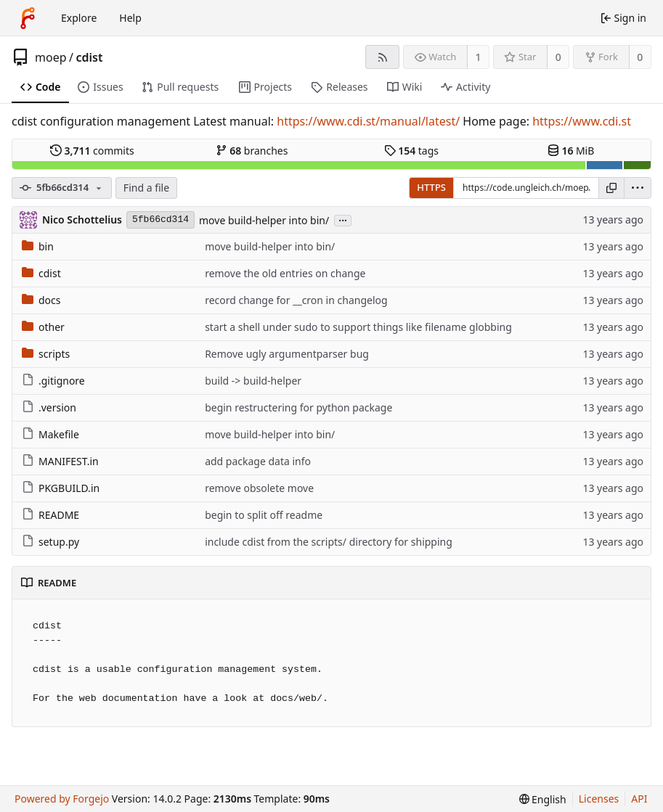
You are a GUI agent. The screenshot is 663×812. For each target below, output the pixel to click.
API (639, 799)
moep (51, 57)
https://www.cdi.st (582, 121)
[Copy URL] (611, 188)
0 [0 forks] (640, 57)
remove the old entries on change (285, 273)
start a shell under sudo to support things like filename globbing (358, 327)
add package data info (258, 461)
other (43, 327)
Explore (79, 18)
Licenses (599, 799)
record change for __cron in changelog (296, 300)
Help (130, 18)
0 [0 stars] (558, 57)
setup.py (50, 542)
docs (41, 300)
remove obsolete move (259, 488)
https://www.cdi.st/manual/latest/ (368, 121)
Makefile (50, 434)
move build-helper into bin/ (264, 220)
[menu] (638, 188)
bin (38, 246)
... (343, 220)
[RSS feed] (382, 57)
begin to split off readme (264, 515)
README (50, 515)
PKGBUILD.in (61, 488)
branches (252, 151)
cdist (89, 57)
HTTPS (431, 187)
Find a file (146, 188)
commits (92, 151)
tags (411, 151)
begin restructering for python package (298, 407)
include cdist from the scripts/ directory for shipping (329, 542)
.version (49, 407)
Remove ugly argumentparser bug (287, 354)
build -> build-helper (253, 381)
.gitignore (53, 381)
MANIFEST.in (60, 461)
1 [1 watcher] (479, 57)
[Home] (28, 18)
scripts (46, 354)
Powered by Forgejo (62, 799)
